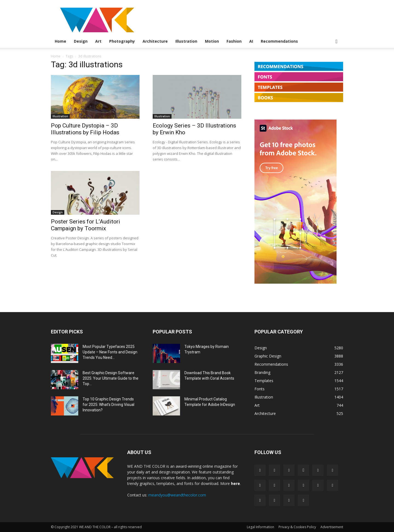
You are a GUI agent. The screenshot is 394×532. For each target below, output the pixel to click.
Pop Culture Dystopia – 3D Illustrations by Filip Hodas (85, 129)
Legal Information (260, 527)
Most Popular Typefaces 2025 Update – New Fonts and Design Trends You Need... (110, 352)
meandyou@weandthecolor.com (177, 495)
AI (251, 41)
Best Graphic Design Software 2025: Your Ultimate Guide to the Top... (111, 378)
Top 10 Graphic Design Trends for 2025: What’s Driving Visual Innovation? (108, 405)
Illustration (186, 41)
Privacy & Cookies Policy (297, 527)
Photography (122, 41)
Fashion (234, 41)
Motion (212, 41)
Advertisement (332, 527)
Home (60, 41)
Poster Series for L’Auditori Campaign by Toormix (86, 225)
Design (81, 41)
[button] (337, 42)
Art (98, 41)
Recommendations (279, 41)
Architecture (155, 41)
